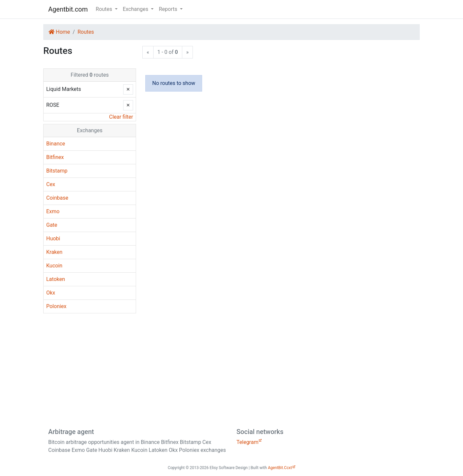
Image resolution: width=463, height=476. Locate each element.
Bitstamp (57, 171)
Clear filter (121, 117)
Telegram (247, 442)
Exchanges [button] (136, 9)
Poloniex (56, 306)
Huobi (53, 238)
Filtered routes (90, 75)
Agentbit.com (68, 9)
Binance (56, 144)
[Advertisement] (231, 370)
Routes (86, 32)
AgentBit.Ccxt (280, 468)
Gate (52, 225)
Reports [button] (169, 9)
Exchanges (90, 130)
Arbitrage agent (71, 432)
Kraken (54, 252)
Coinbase (57, 198)
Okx (51, 293)
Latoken (56, 279)
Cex (51, 184)
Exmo (53, 211)
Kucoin (54, 266)
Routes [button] (105, 9)
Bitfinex (55, 157)
